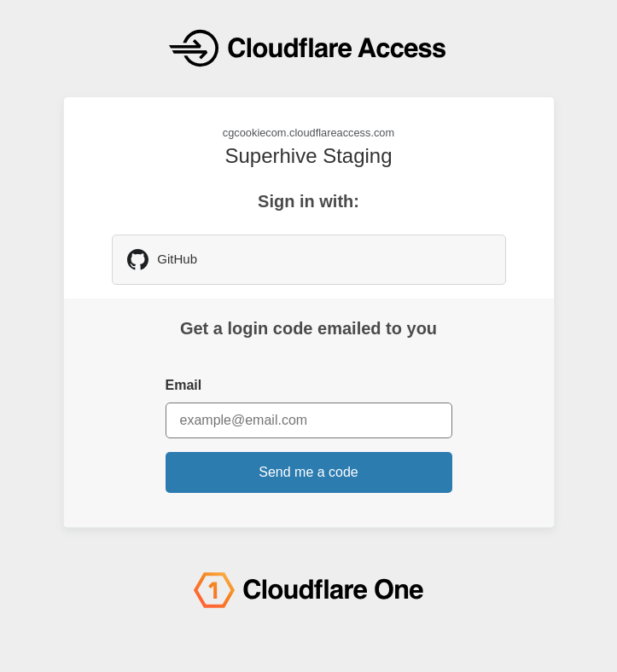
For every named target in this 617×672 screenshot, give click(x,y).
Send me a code (308, 472)
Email (184, 385)
